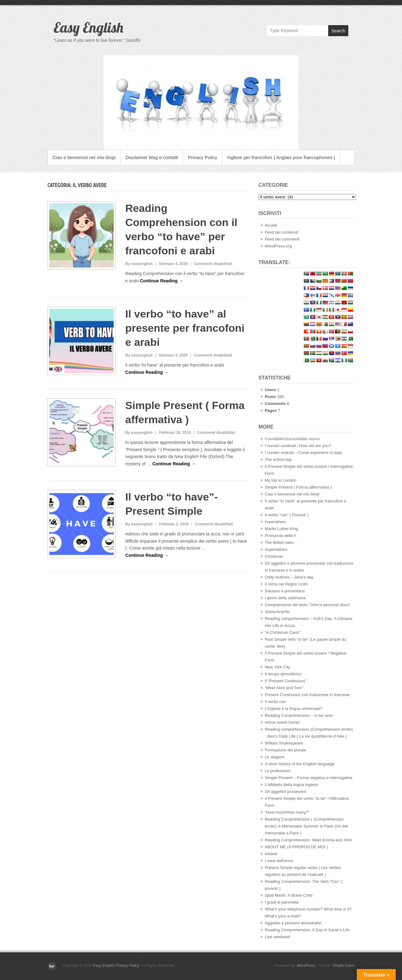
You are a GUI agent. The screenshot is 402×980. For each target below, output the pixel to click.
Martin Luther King (281, 529)
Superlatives (276, 549)
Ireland (271, 854)
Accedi (271, 225)
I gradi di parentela (282, 902)
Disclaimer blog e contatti (152, 157)
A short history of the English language (300, 764)
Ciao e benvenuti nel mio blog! (84, 157)
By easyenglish (139, 264)
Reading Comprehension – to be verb (299, 715)
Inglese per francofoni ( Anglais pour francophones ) (281, 157)
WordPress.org (278, 246)
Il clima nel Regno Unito (286, 584)
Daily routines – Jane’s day (289, 577)
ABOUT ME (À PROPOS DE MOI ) (296, 847)
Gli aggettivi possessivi (285, 792)
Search (338, 31)
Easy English (88, 27)
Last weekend (277, 937)
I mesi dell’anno (279, 861)
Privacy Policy (202, 157)
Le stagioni (275, 757)
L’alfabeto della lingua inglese (291, 785)
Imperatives (275, 522)
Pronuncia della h (280, 536)
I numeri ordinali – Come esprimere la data (303, 453)
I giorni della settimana (285, 598)
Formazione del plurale (285, 750)
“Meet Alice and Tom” (284, 688)
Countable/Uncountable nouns (292, 439)
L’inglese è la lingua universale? (294, 709)
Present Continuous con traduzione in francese (307, 695)
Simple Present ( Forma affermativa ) (298, 487)
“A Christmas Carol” (282, 632)
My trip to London (280, 480)
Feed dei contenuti (282, 232)
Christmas (274, 556)
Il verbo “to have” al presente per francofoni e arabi (185, 328)
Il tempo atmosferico (283, 674)
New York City (277, 667)
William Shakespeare (284, 743)
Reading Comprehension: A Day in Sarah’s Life (307, 930)
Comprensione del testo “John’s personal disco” (308, 605)
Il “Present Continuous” (286, 681)
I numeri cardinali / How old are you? (298, 446)
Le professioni (277, 771)
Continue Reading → (161, 281)
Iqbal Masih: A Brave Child (289, 895)
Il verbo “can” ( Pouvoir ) (287, 515)
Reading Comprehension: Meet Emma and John (308, 840)
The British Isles (279, 543)
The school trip (278, 460)
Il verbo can (275, 702)
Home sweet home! (282, 722)
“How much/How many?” (287, 812)
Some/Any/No (277, 612)
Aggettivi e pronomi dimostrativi (293, 923)
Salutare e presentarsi (285, 591)
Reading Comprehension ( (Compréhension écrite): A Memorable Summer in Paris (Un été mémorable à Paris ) (306, 826)
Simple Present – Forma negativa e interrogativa (309, 778)
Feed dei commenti (282, 239)
